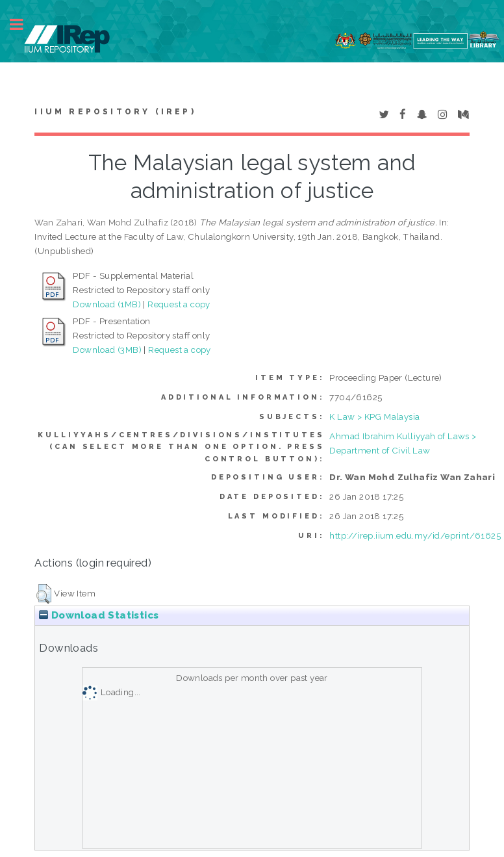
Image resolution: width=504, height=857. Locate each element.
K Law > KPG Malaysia (374, 416)
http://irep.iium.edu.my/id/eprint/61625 (415, 535)
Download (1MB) (107, 304)
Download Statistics (99, 615)
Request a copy (179, 304)
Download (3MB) (107, 350)
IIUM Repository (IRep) (115, 112)
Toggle (23, 24)
